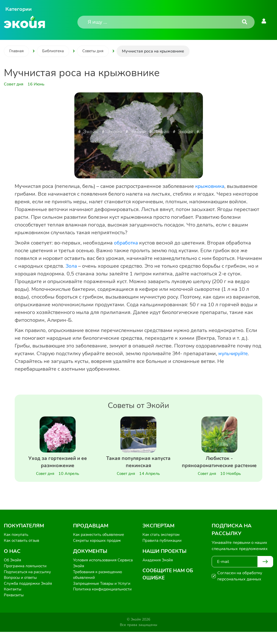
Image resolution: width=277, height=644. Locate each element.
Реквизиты (14, 607)
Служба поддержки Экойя (29, 595)
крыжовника (211, 186)
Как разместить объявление (100, 544)
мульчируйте (234, 354)
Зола (72, 266)
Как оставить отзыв (23, 550)
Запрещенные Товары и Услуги (103, 595)
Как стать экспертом (162, 544)
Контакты (13, 601)
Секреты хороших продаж (99, 550)
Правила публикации (163, 550)
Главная (17, 51)
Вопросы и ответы (21, 588)
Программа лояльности (27, 576)
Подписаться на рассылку (29, 582)
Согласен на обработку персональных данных (240, 585)
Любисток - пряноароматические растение (219, 467)
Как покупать (17, 544)
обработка (127, 243)
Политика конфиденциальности (104, 601)
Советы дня (96, 51)
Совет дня (45, 475)
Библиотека (55, 51)
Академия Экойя (159, 570)
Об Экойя (13, 570)
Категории (19, 9)
